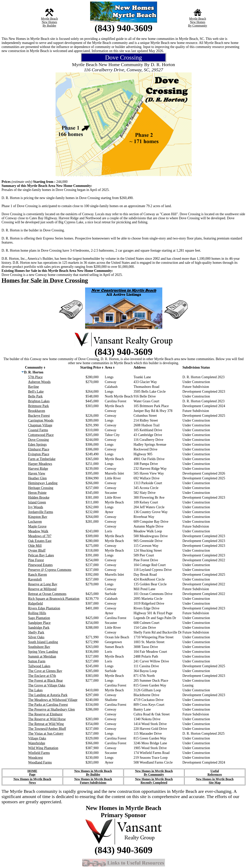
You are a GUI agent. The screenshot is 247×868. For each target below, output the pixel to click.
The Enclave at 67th (42, 676)
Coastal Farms (38, 430)
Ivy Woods (36, 507)
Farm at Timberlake (42, 459)
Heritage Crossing (41, 488)
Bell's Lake (36, 392)
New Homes (49, 22)
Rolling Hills (37, 613)
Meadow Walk (38, 531)
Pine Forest (36, 560)
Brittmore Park (38, 406)
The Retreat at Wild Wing (46, 724)
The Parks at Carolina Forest (48, 705)
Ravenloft (35, 579)
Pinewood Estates (41, 565)
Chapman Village (40, 425)
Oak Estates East (40, 541)
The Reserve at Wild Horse (47, 719)
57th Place (35, 377)
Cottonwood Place (41, 435)
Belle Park (35, 396)
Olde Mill (35, 546)
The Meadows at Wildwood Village (53, 700)
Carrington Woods (41, 420)
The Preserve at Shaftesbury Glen (52, 709)
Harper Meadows (40, 464)
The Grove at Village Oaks (47, 685)
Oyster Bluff (37, 550)
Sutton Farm (37, 661)
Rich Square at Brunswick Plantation (54, 599)
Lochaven (35, 522)
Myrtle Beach (49, 19)
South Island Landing (43, 642)
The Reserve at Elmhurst (45, 714)
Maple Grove (37, 526)
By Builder (49, 26)
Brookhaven (37, 411)
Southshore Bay (39, 647)
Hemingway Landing (43, 483)
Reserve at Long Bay (43, 584)
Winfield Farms (39, 753)
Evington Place (39, 454)
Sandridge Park (39, 628)
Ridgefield (36, 603)
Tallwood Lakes (39, 666)
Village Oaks (37, 738)
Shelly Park (36, 632)
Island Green (37, 502)
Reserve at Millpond (42, 589)
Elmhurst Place (39, 449)
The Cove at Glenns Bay (45, 671)
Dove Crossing (39, 440)
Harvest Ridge (38, 469)
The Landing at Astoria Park (48, 695)
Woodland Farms (40, 762)
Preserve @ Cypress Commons (50, 570)
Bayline (34, 387)
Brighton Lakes (39, 401)
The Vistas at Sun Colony (46, 734)
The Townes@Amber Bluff (47, 729)
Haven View (37, 473)
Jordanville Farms (41, 512)
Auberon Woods (39, 382)
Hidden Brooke (39, 497)
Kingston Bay (38, 517)
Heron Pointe (37, 493)
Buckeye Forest (39, 416)
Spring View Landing (43, 652)
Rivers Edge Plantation (44, 608)
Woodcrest (36, 758)
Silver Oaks (36, 637)
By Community (198, 26)
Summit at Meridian (42, 656)
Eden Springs (38, 445)
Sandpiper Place (39, 623)
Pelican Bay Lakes (41, 555)
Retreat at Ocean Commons (47, 594)
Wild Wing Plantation (43, 748)
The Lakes (35, 690)
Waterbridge (37, 743)
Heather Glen (37, 478)
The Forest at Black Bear (46, 681)
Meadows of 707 (40, 536)
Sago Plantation (39, 618)
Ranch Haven (38, 575)
